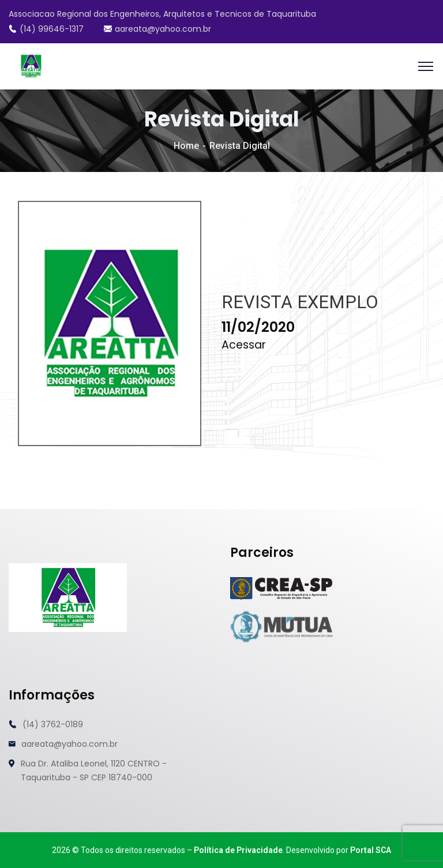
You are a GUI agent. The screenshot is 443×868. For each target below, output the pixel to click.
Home (186, 146)
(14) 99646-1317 (46, 29)
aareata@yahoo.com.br (157, 29)
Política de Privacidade (238, 850)
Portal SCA (371, 850)
